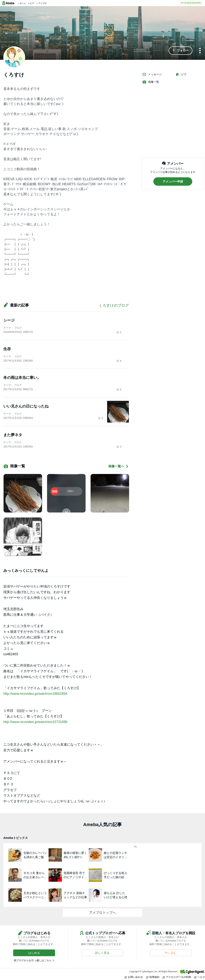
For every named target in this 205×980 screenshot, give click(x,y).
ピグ (181, 74)
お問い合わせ (134, 977)
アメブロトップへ (102, 913)
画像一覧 (151, 82)
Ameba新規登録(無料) (191, 3)
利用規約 (153, 977)
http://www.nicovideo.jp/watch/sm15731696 (35, 722)
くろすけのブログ (114, 305)
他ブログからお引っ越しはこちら (33, 960)
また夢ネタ (13, 435)
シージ (9, 320)
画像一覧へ (119, 466)
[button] (181, 51)
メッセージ (152, 74)
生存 (7, 349)
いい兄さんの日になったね (26, 406)
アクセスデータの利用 (177, 977)
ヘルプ (200, 977)
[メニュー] (200, 51)
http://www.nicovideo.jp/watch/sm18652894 (35, 694)
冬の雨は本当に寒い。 (22, 378)
